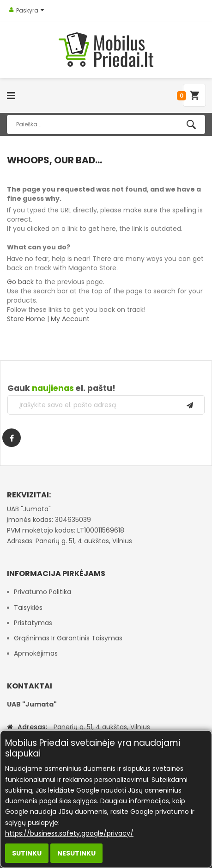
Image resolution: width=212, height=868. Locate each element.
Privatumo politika (42, 592)
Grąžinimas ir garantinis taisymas (68, 638)
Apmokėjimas (36, 653)
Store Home (26, 319)
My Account (70, 319)
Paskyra (27, 10)
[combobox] (106, 124)
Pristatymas (33, 623)
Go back (20, 282)
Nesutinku (76, 853)
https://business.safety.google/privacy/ (69, 833)
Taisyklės (28, 608)
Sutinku (27, 853)
